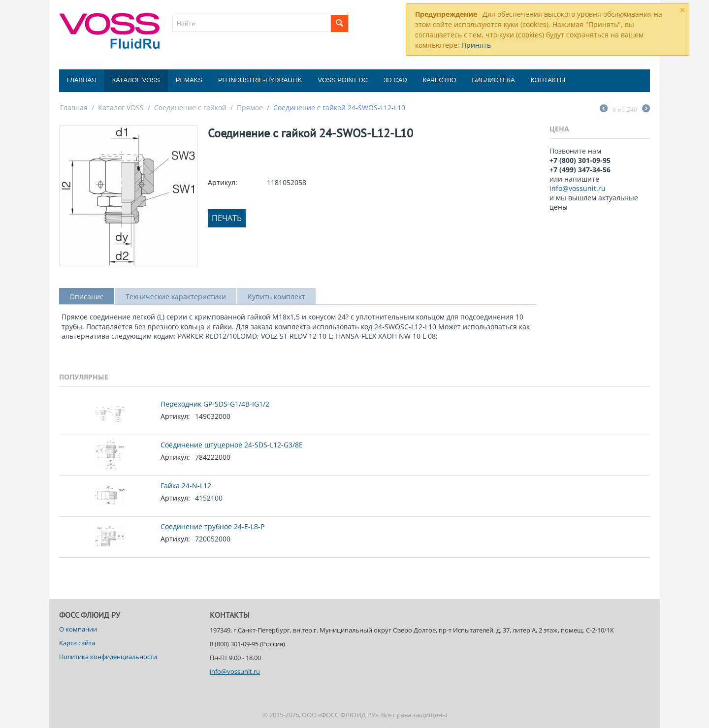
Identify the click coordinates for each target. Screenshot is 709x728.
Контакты (548, 80)
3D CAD (395, 80)
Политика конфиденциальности (108, 657)
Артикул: (223, 182)
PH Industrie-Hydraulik (260, 80)
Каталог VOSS (136, 80)
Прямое (250, 108)
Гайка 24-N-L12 (186, 486)
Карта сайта (77, 643)
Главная (82, 80)
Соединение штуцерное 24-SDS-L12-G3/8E (232, 445)
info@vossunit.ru (578, 188)
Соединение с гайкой (190, 108)
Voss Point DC (343, 80)
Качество (440, 80)
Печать (227, 218)
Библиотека (494, 80)
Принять (476, 45)
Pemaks (189, 80)
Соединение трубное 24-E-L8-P (212, 526)
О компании (78, 629)
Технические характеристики (176, 297)
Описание (87, 297)
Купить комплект (276, 297)
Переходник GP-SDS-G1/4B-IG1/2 (215, 404)
